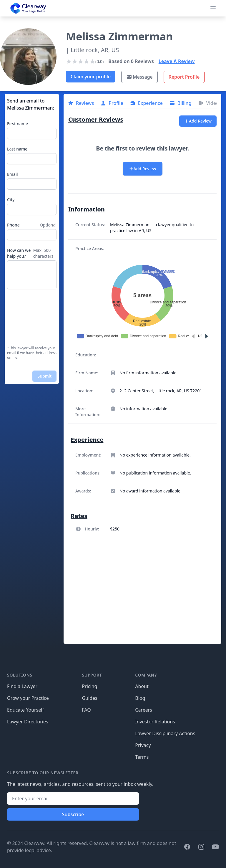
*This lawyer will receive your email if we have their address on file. (32, 353)
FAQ (86, 710)
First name (18, 124)
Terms (142, 757)
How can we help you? (19, 253)
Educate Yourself (25, 710)
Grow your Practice (28, 698)
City (11, 200)
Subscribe (73, 814)
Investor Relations (155, 722)
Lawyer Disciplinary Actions (165, 733)
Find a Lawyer (22, 686)
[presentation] (31, 318)
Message (139, 77)
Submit (44, 376)
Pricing (89, 686)
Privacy (143, 745)
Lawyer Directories (28, 722)
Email (13, 174)
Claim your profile (91, 77)
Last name (17, 149)
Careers (144, 710)
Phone (13, 225)
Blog (140, 698)
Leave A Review (177, 61)
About (142, 686)
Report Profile (184, 77)
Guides (89, 698)
